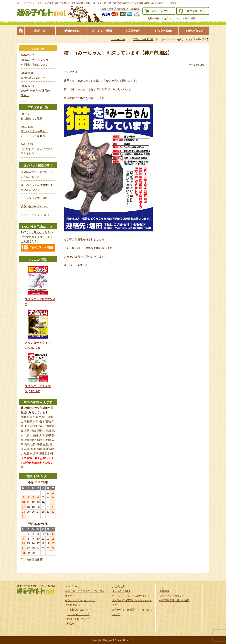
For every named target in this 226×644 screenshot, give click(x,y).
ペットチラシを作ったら (36, 215)
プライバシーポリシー (172, 596)
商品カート (71, 596)
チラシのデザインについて (80, 600)
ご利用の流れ (152, 18)
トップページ (21, 31)
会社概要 (164, 591)
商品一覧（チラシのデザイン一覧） (85, 591)
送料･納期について (195, 18)
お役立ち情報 (163, 31)
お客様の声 (133, 31)
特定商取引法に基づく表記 (174, 600)
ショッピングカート (159, 11)
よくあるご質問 (102, 31)
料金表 (71, 624)
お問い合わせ (194, 31)
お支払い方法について (80, 610)
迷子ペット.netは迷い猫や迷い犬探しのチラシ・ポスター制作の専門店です (42, 13)
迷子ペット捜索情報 (143, 39)
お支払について (172, 18)
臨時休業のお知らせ (33, 78)
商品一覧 (40, 31)
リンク (163, 587)
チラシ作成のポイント (34, 206)
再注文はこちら (193, 11)
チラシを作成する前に (34, 198)
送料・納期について (78, 619)
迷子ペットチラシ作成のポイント (131, 596)
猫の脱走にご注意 (32, 118)
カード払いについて (78, 614)
